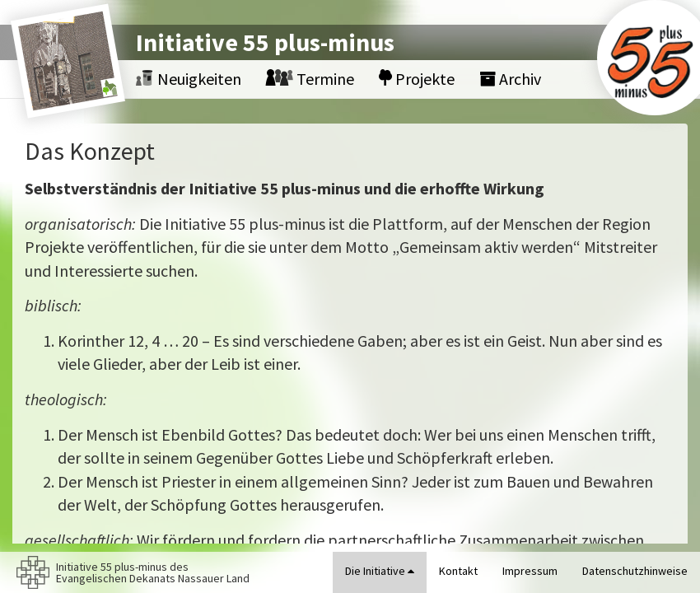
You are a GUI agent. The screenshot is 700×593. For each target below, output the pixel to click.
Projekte (417, 79)
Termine (310, 79)
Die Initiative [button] (380, 571)
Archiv (510, 79)
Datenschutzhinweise (635, 571)
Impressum (530, 571)
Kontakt (458, 571)
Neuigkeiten (189, 79)
